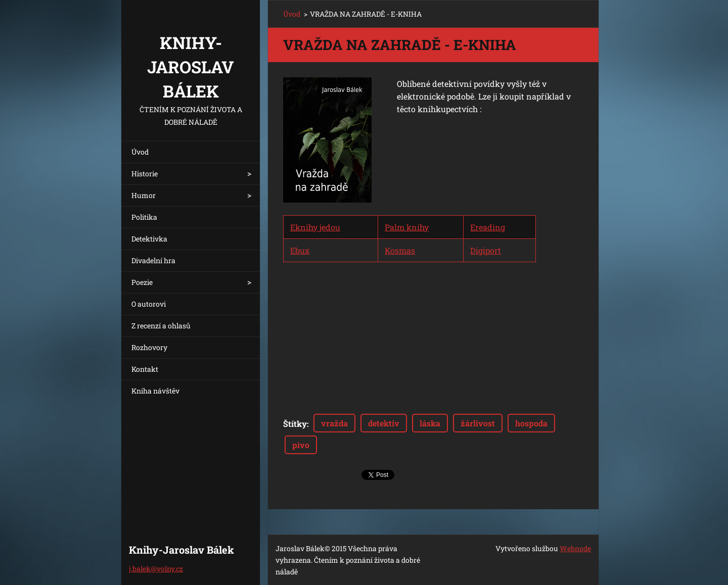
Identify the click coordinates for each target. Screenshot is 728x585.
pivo (301, 445)
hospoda (531, 423)
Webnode (575, 548)
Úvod (140, 152)
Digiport (486, 250)
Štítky (295, 424)
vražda (334, 423)
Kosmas (400, 250)
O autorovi (149, 304)
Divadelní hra (153, 260)
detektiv (384, 423)
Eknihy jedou (315, 227)
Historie (145, 174)
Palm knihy (407, 227)
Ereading (488, 227)
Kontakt (145, 369)
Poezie (142, 282)
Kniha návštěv (155, 391)
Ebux (300, 250)
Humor (144, 195)
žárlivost (478, 423)
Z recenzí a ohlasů (161, 326)
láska (430, 423)
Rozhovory (149, 347)
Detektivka (149, 239)
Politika (144, 217)
